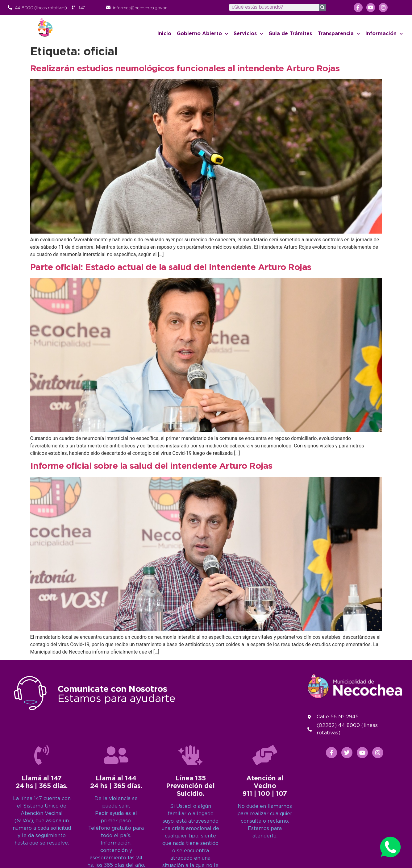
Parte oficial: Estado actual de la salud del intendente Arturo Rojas (171, 268)
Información (384, 34)
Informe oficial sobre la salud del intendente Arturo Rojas (151, 466)
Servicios (248, 34)
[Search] (323, 7)
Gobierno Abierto (202, 34)
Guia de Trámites (290, 34)
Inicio (164, 34)
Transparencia (339, 34)
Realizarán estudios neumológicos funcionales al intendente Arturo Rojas (185, 69)
